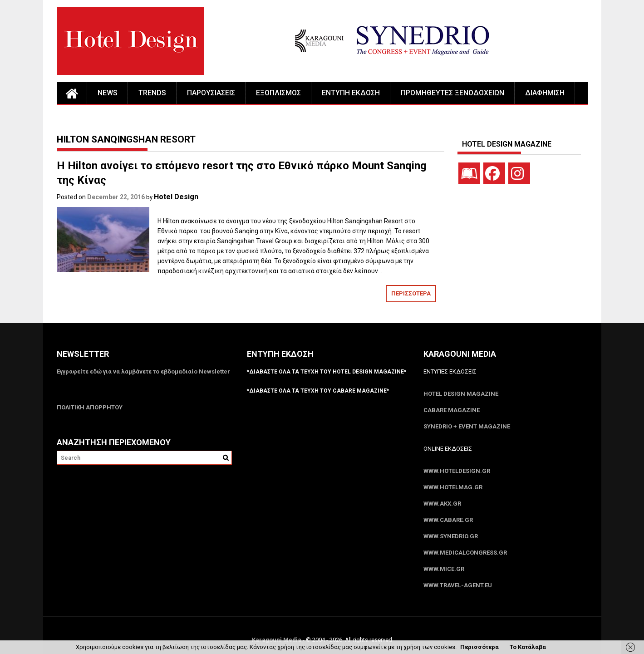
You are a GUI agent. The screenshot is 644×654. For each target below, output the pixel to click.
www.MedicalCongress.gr (465, 553)
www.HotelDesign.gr (457, 471)
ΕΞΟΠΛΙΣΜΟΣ (278, 93)
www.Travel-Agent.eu (458, 585)
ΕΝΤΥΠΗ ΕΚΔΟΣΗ (351, 93)
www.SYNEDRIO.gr (451, 536)
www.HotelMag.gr (453, 487)
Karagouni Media (277, 640)
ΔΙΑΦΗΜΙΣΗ (545, 93)
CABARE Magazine (452, 410)
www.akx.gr (442, 504)
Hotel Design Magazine (461, 394)
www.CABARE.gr (448, 520)
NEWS (108, 93)
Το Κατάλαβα (528, 647)
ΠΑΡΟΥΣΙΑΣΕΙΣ (211, 93)
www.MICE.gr (444, 569)
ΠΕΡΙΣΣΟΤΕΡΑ (411, 293)
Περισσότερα (479, 647)
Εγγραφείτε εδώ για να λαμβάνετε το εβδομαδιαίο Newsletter (143, 371)
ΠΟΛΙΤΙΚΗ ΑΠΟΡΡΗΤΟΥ (90, 407)
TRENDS (152, 93)
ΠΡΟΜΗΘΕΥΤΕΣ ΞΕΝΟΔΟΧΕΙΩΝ (452, 93)
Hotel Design (176, 197)
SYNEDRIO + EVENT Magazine (467, 426)
